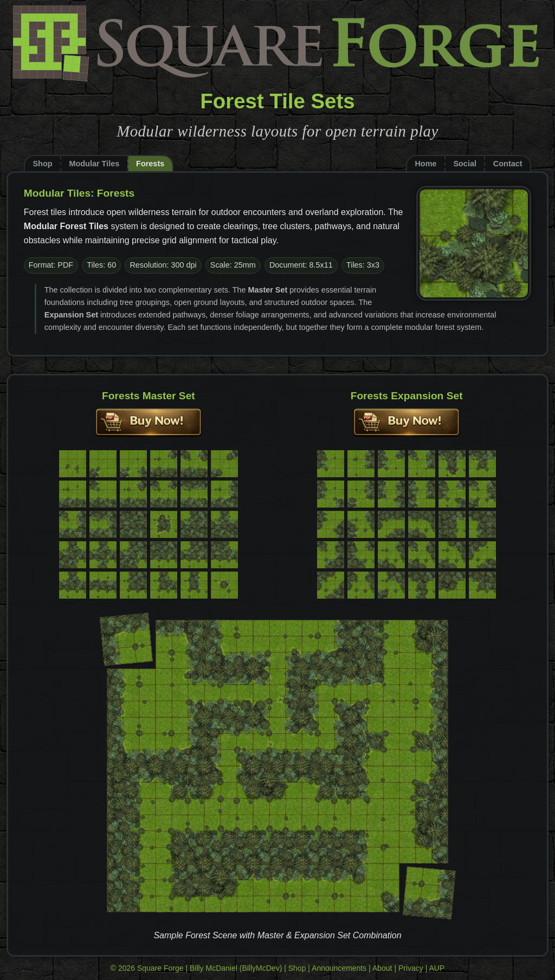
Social (465, 164)
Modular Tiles (94, 164)
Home (425, 164)
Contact (508, 164)
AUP (437, 968)
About (382, 968)
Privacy (411, 968)
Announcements (339, 968)
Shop (42, 164)
